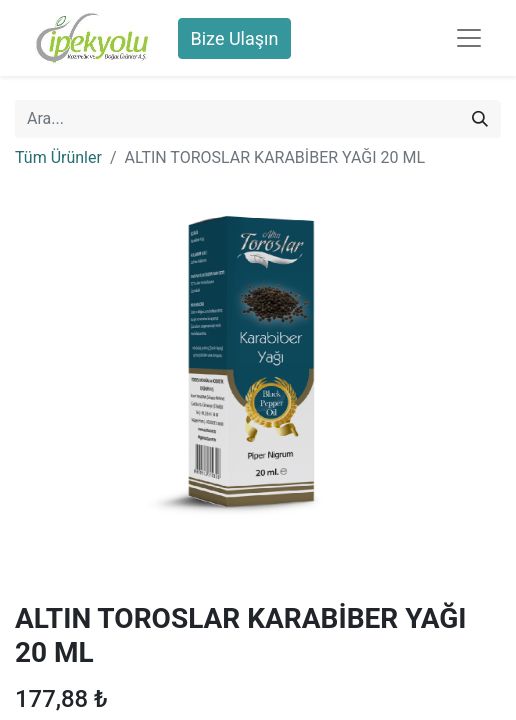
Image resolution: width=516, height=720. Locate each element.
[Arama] (480, 119)
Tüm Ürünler (58, 157)
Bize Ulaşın (235, 38)
